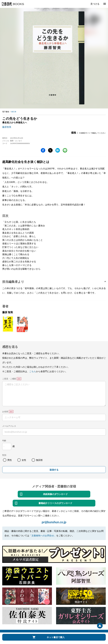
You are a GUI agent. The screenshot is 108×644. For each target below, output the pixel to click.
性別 (4, 455)
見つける (95, 4)
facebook (43, 150)
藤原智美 (7, 127)
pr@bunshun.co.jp (54, 522)
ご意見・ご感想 (9, 379)
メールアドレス (9, 426)
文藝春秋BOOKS (13, 4)
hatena (58, 150)
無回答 (39, 460)
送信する (54, 470)
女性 (24, 460)
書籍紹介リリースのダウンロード (55, 503)
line (65, 150)
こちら (33, 371)
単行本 (14, 112)
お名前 (5, 411)
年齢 (4, 440)
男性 (10, 460)
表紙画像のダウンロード (55, 494)
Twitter (50, 150)
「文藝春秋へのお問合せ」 (43, 535)
